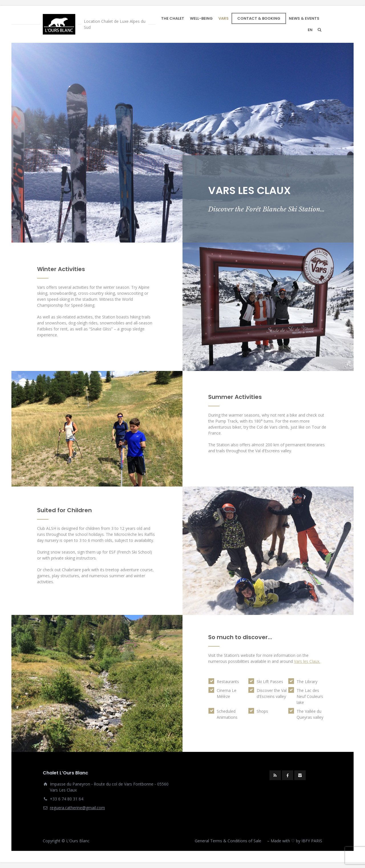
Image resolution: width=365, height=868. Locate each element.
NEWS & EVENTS (304, 18)
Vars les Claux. (307, 661)
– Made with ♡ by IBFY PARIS (295, 841)
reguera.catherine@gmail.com (77, 808)
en (310, 30)
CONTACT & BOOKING (259, 18)
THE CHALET (173, 18)
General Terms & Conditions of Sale (228, 841)
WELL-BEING (201, 18)
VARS (224, 18)
